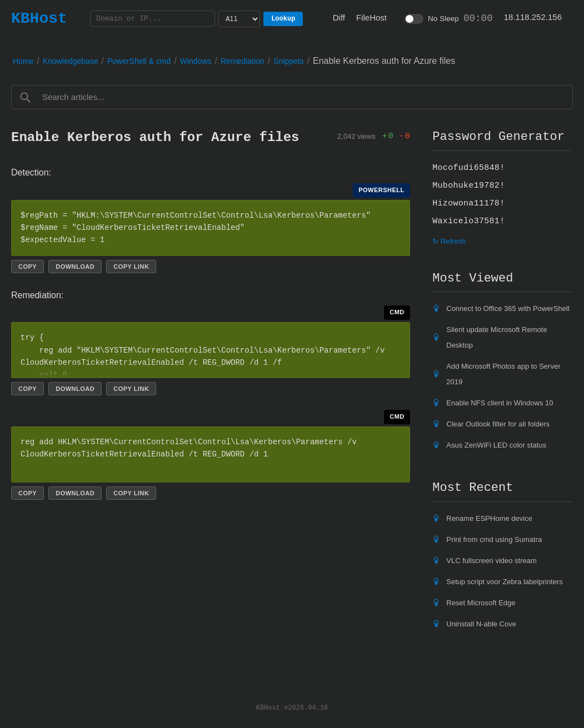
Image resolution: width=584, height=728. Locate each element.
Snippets (288, 61)
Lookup (283, 19)
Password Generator (498, 137)
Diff (339, 17)
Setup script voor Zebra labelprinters (505, 582)
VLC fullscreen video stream (491, 561)
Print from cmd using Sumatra (494, 539)
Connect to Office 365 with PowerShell (508, 308)
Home (23, 61)
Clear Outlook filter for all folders (498, 424)
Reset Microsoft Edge (481, 603)
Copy (28, 267)
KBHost (39, 18)
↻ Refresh (449, 241)
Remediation (243, 61)
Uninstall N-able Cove (481, 624)
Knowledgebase (71, 61)
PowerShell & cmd (139, 61)
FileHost (371, 17)
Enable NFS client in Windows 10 (500, 403)
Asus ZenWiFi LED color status (496, 445)
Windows (196, 61)
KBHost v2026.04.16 (292, 707)
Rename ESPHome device (489, 518)
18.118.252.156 (533, 17)
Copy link (131, 267)
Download (75, 267)
